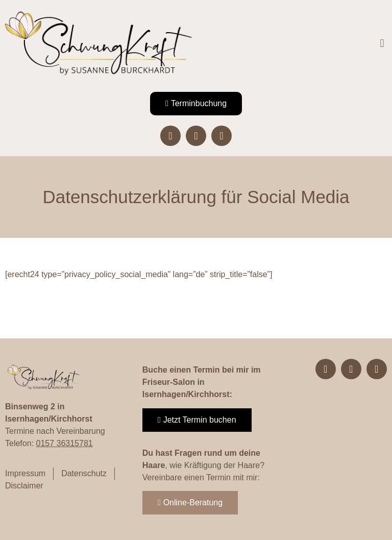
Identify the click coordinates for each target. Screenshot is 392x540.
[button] (382, 44)
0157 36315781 (64, 443)
